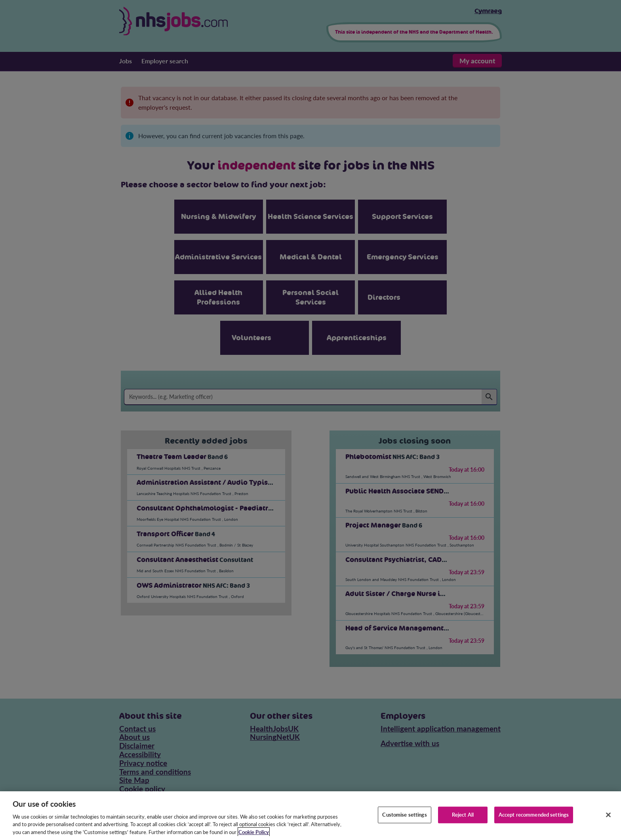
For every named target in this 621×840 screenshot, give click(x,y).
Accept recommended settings (534, 822)
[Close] (608, 822)
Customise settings (404, 822)
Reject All (463, 822)
